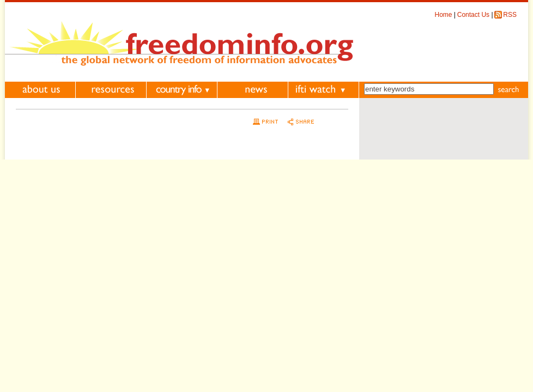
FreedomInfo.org (179, 42)
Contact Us (473, 15)
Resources (111, 90)
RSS (510, 15)
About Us (40, 90)
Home (443, 15)
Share (299, 122)
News (253, 90)
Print (264, 122)
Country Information (182, 90)
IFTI (323, 90)
